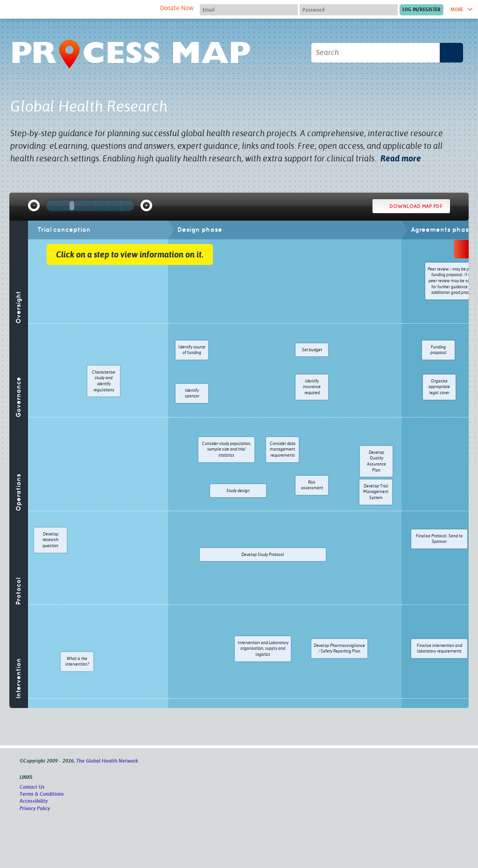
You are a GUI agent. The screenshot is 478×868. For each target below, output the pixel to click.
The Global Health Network (80, 10)
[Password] (349, 10)
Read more (401, 158)
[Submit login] (422, 10)
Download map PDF (416, 206)
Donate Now (177, 8)
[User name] (249, 10)
